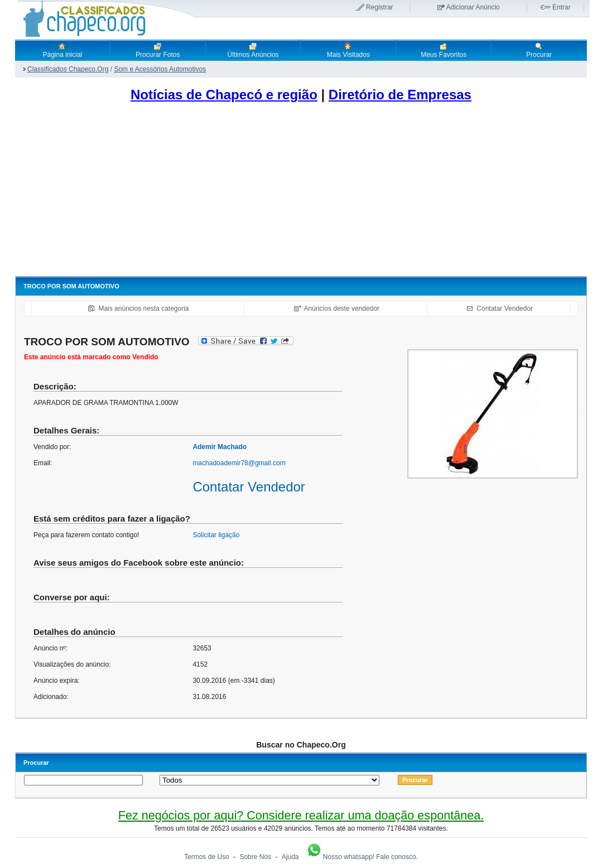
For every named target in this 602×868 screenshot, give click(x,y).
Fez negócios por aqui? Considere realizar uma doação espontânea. (301, 815)
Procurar (539, 50)
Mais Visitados (348, 50)
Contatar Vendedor (505, 308)
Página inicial (63, 50)
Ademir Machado (220, 447)
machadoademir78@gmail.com (239, 463)
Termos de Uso (207, 857)
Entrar (562, 7)
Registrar (380, 7)
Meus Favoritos (444, 50)
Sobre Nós (255, 857)
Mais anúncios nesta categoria (143, 308)
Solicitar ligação (216, 535)
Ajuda (290, 857)
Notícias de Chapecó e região (224, 95)
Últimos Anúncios (253, 50)
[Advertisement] (301, 192)
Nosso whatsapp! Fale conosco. (362, 857)
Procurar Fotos (158, 50)
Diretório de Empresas (400, 95)
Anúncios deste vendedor (342, 308)
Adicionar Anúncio (473, 7)
